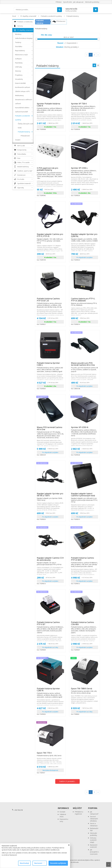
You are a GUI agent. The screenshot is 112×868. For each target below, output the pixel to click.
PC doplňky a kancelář (28, 16)
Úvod (14, 16)
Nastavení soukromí (94, 846)
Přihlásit (59, 2)
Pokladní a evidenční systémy (51, 16)
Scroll (108, 864)
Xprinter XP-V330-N (85, 428)
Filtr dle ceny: (47, 35)
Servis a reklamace (94, 825)
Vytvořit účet (67, 2)
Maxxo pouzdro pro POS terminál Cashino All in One (85, 365)
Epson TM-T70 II (49, 754)
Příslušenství (59, 22)
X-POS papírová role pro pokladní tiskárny (50, 170)
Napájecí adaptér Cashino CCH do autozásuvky (50, 560)
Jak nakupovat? (94, 813)
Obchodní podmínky (92, 2)
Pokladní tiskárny (73, 16)
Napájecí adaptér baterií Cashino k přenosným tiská (85, 496)
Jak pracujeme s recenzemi (94, 852)
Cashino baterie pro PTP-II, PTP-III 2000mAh (85, 301)
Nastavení (39, 863)
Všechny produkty (67, 47)
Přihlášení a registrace (79, 813)
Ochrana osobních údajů (93, 840)
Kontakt (62, 812)
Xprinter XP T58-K (85, 105)
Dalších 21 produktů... (67, 781)
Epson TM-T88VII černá (85, 690)
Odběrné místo (63, 815)
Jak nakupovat (78, 2)
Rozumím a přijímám (58, 863)
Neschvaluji (24, 863)
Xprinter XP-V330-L (85, 169)
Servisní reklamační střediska (94, 819)
